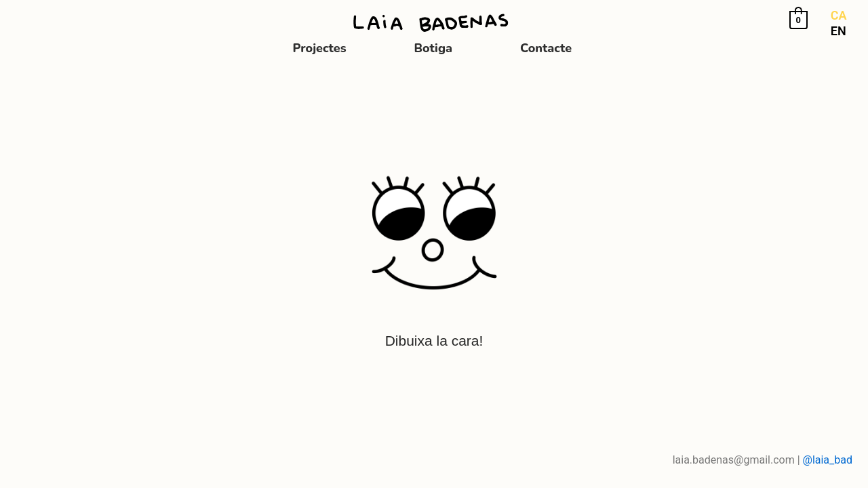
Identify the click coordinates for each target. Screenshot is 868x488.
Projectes (320, 48)
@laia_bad (828, 460)
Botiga (434, 48)
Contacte (546, 48)
